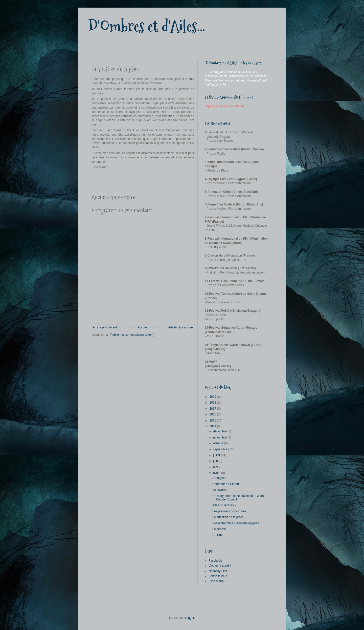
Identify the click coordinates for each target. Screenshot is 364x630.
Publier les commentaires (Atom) (132, 335)
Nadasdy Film (218, 571)
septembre (221, 449)
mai (216, 467)
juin (216, 461)
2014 (213, 426)
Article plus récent (105, 327)
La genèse (219, 529)
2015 (213, 421)
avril (216, 473)
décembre (220, 431)
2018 (213, 403)
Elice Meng (216, 581)
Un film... (218, 535)
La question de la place (228, 517)
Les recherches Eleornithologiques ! (236, 523)
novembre (220, 437)
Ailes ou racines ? (224, 505)
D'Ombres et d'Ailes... (147, 26)
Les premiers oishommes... (231, 511)
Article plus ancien (181, 327)
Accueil (143, 327)
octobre (219, 443)
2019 (213, 397)
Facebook (215, 561)
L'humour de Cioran (226, 484)
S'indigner (219, 478)
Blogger (189, 618)
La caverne (220, 490)
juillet (217, 455)
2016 (213, 414)
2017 (213, 409)
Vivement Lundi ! (220, 566)
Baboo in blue (218, 576)
